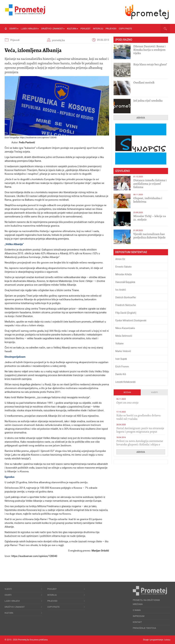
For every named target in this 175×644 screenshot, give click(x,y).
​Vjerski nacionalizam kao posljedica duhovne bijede (149, 236)
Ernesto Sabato (123, 267)
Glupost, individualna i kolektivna (148, 200)
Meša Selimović (124, 336)
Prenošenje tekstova (144, 628)
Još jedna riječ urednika (148, 101)
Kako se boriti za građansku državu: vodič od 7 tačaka (139, 417)
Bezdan (127, 392)
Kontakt (137, 622)
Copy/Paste (125, 29)
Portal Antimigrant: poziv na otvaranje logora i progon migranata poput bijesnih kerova (140, 432)
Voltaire (119, 344)
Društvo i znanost (53, 29)
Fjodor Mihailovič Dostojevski (131, 320)
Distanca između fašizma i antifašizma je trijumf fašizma (150, 184)
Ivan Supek (121, 359)
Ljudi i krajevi (30, 29)
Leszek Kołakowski (125, 382)
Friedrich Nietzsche (126, 305)
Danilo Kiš (121, 374)
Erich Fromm (122, 367)
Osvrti (14, 29)
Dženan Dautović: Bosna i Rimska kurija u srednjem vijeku (149, 50)
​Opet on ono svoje (127, 403)
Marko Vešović (123, 351)
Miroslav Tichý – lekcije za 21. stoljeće (150, 218)
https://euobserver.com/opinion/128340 (34, 556)
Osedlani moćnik (144, 82)
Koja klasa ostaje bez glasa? (150, 64)
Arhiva (141, 118)
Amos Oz (120, 259)
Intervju (98, 29)
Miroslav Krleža (124, 274)
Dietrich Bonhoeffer (126, 297)
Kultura (73, 29)
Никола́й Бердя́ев (125, 282)
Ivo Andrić (121, 290)
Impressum (139, 616)
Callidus (167, 640)
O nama (137, 610)
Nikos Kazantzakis (125, 328)
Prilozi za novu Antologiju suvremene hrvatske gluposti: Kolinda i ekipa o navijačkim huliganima (140, 444)
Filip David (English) (126, 313)
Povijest (86, 29)
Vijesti (154, 392)
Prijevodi (111, 29)
